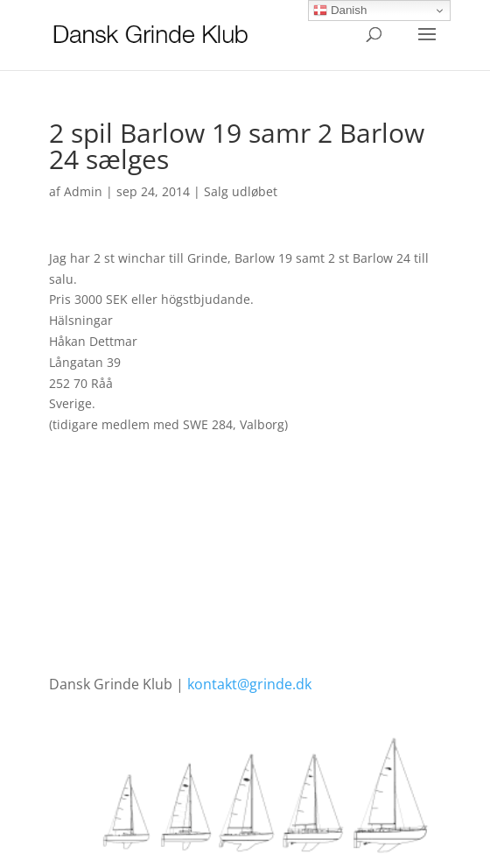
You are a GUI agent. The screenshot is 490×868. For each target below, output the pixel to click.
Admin (83, 191)
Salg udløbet (241, 191)
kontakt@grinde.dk (249, 684)
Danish (340, 11)
